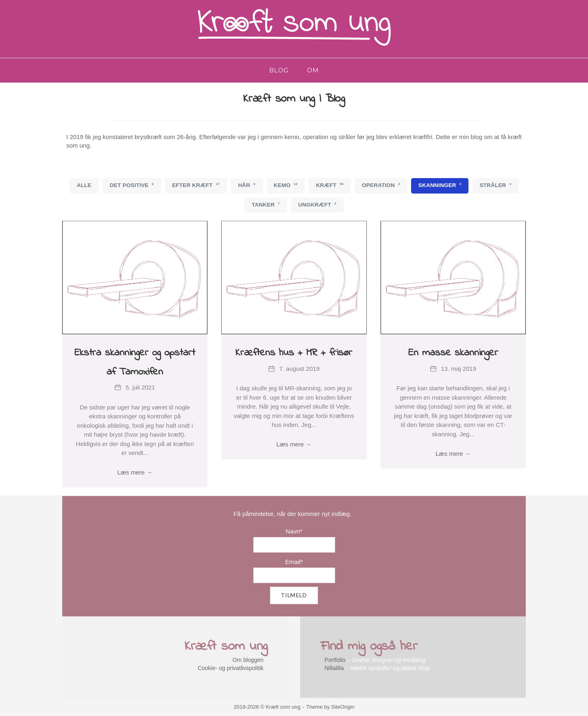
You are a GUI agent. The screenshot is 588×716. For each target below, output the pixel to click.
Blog (279, 70)
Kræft (330, 185)
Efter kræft (196, 185)
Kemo (286, 185)
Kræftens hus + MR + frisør (294, 353)
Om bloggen (248, 660)
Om (313, 70)
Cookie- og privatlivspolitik (231, 668)
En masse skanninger (453, 353)
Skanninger (440, 185)
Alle (84, 185)
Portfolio (335, 660)
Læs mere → (135, 472)
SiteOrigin (343, 707)
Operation (381, 185)
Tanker (266, 205)
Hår (247, 185)
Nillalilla (334, 668)
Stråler (495, 185)
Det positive (132, 185)
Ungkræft (317, 205)
